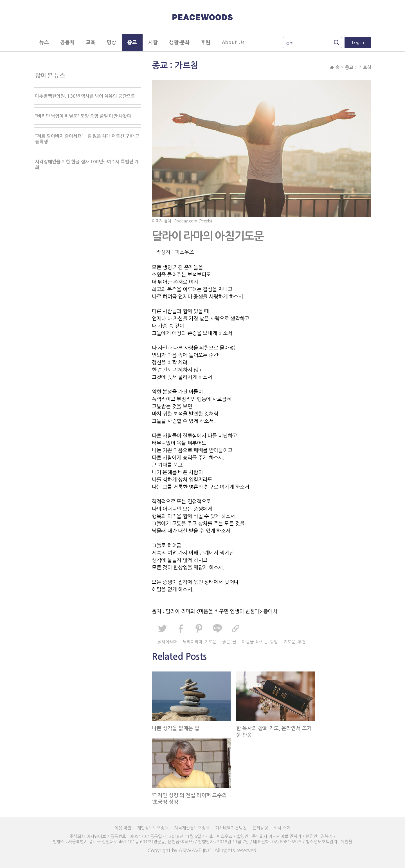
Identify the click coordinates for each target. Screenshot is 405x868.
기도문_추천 (294, 642)
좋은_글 (229, 642)
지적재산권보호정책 (192, 828)
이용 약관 (123, 828)
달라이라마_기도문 (200, 642)
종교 (349, 67)
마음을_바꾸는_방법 (260, 642)
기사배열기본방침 (231, 828)
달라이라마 (167, 642)
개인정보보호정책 (153, 828)
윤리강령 (260, 828)
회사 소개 (282, 828)
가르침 (365, 67)
